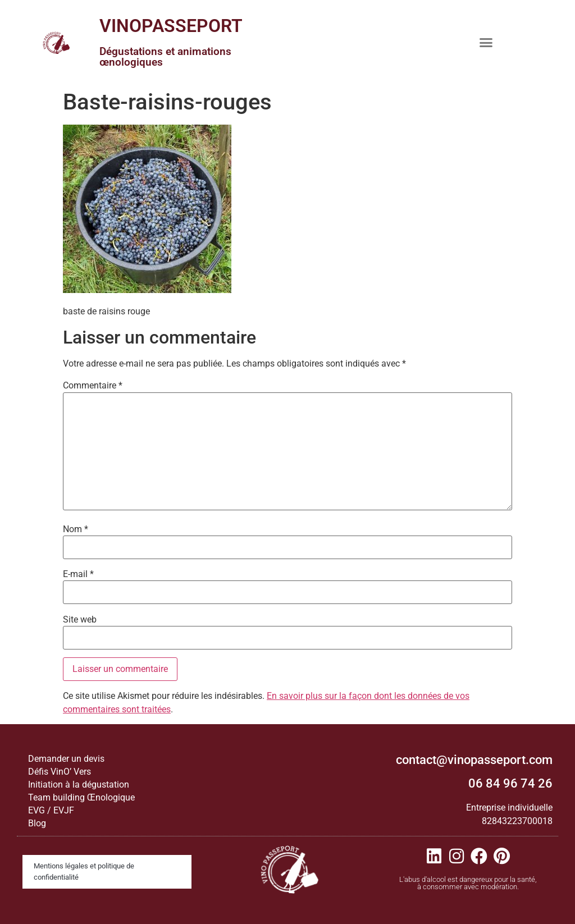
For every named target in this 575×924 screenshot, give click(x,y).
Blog (37, 823)
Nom (76, 529)
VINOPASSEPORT (171, 26)
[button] (486, 42)
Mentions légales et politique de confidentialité (84, 872)
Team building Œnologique (81, 797)
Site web (80, 620)
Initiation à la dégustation (79, 785)
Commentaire (93, 386)
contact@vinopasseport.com (474, 760)
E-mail (78, 574)
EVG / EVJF (51, 810)
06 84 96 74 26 (510, 783)
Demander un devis (66, 759)
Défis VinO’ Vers (60, 772)
